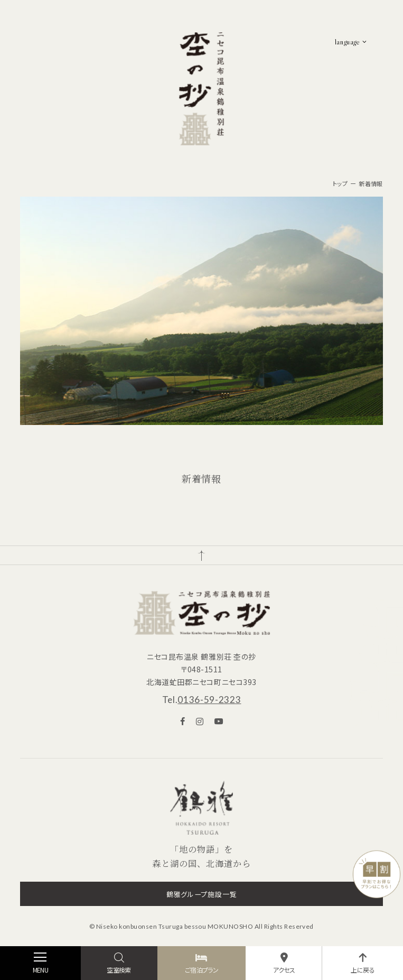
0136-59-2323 (209, 700)
